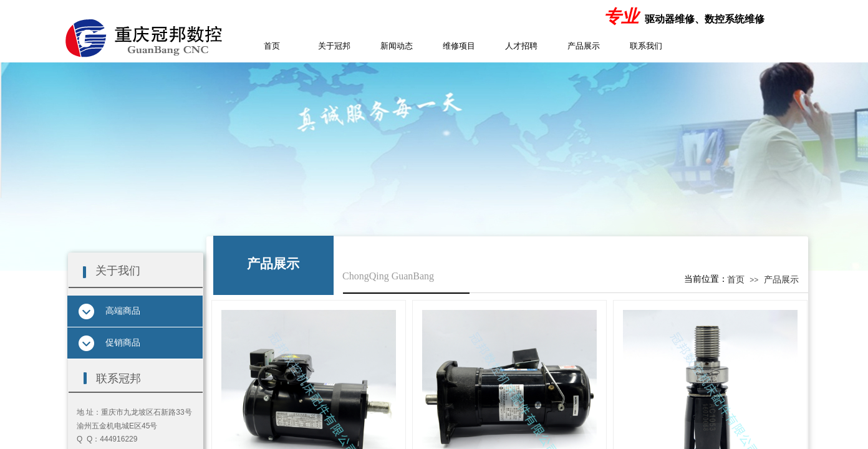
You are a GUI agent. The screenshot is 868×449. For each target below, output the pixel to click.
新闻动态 (397, 46)
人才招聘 (521, 46)
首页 (272, 46)
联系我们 (646, 46)
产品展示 (584, 46)
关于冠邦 (334, 46)
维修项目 (459, 46)
